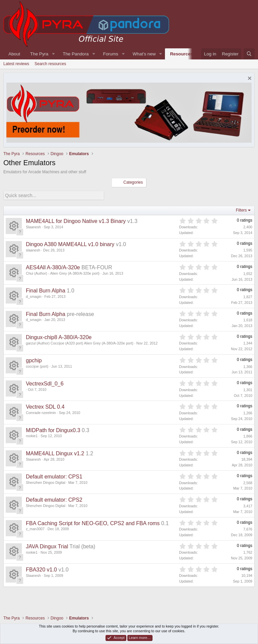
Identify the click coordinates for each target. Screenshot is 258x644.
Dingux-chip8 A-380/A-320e (59, 337)
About (14, 54)
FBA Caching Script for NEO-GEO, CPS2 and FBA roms (93, 523)
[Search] (249, 54)
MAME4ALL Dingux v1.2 (55, 453)
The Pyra (39, 54)
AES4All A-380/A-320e (53, 267)
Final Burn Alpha (46, 291)
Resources (181, 54)
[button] (53, 54)
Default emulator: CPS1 (54, 476)
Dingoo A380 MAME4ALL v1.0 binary (70, 244)
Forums (111, 54)
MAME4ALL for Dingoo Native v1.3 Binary (76, 221)
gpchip (34, 360)
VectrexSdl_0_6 (45, 383)
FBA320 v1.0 (41, 569)
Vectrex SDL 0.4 (45, 407)
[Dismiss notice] (249, 79)
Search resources (50, 64)
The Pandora (76, 54)
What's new (144, 54)
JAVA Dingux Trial (47, 546)
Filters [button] (241, 210)
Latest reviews (16, 64)
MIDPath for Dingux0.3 (53, 430)
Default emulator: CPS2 (54, 500)
